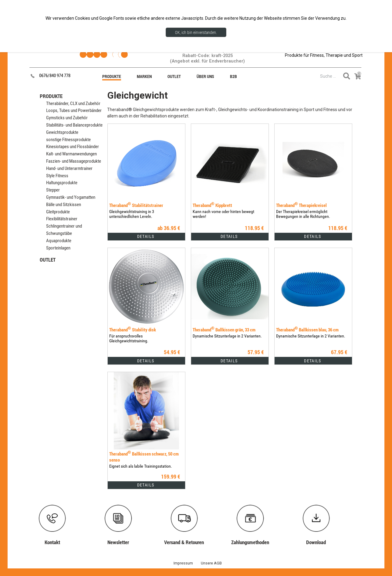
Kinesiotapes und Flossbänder (73, 147)
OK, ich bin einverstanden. (196, 32)
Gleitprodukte (58, 212)
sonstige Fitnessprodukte (68, 140)
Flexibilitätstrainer (62, 219)
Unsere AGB (211, 563)
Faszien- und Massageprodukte (74, 161)
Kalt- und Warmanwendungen (71, 154)
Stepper (53, 190)
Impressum (183, 563)
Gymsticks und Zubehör (67, 118)
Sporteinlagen (58, 248)
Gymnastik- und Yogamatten (71, 197)
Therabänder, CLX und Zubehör (73, 103)
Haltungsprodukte (62, 183)
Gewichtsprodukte (62, 132)
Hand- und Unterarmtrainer (69, 168)
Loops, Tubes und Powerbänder (74, 110)
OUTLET (48, 260)
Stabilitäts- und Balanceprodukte (74, 125)
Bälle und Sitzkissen (64, 205)
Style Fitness (57, 176)
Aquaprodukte (59, 241)
